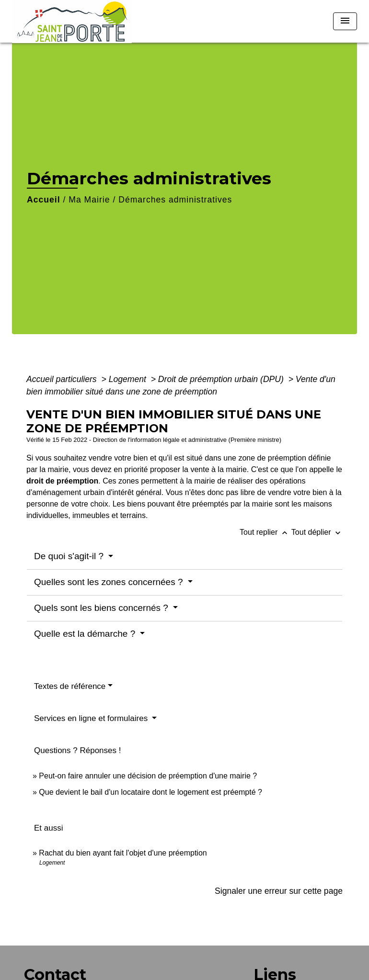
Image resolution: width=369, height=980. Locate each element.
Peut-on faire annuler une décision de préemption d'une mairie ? (148, 776)
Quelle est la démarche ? (86, 634)
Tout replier (265, 532)
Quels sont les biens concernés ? (102, 608)
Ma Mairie (89, 200)
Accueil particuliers (63, 379)
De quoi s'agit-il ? (70, 556)
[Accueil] (72, 21)
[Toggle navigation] (345, 21)
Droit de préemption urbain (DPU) (222, 379)
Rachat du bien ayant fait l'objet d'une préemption (123, 853)
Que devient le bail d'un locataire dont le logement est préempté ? (150, 792)
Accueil (44, 200)
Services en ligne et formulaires (92, 718)
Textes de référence (70, 686)
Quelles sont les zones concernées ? (110, 582)
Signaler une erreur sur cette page (279, 891)
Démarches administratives (175, 200)
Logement (129, 379)
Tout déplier (317, 532)
